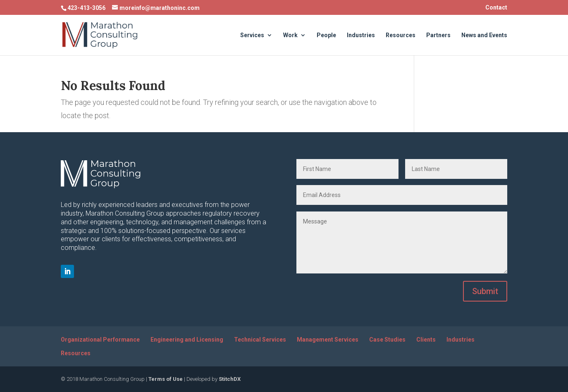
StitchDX (230, 379)
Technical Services (260, 340)
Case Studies (387, 340)
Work (290, 35)
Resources (401, 35)
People (326, 35)
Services (252, 35)
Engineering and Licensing (187, 340)
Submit (485, 291)
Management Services (328, 340)
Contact (496, 8)
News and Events (484, 35)
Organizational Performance (100, 340)
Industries (361, 35)
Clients (426, 340)
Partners (438, 35)
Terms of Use (166, 379)
